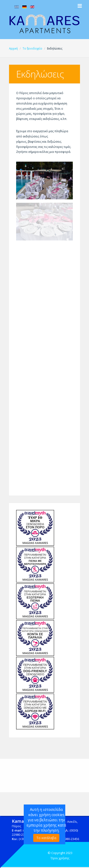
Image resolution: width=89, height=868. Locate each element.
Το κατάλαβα (46, 838)
